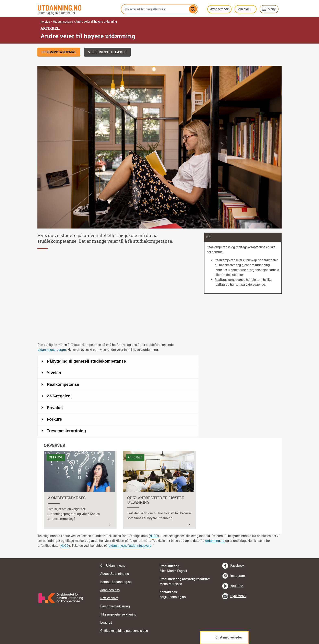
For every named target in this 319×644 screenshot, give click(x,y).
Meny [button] (272, 9)
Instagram (238, 576)
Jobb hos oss (110, 590)
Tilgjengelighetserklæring (118, 614)
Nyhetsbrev (238, 596)
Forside (45, 22)
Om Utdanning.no (113, 566)
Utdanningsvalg (63, 22)
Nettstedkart (109, 598)
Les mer (49, 453)
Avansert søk (219, 9)
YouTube (237, 586)
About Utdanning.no (115, 574)
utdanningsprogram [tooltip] (52, 350)
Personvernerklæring (115, 606)
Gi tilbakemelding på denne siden (124, 631)
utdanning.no (215, 541)
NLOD (154, 536)
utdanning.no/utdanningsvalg (130, 546)
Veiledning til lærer (107, 52)
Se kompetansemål (59, 52)
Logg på (106, 623)
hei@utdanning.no (173, 597)
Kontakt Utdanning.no (116, 582)
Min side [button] (244, 9)
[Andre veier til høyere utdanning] (118, 396)
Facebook (237, 566)
